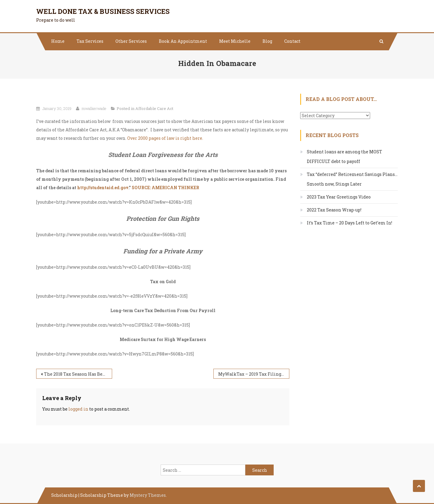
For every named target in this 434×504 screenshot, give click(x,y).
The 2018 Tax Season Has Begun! (78, 374)
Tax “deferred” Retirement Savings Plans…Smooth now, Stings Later (352, 179)
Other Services (131, 41)
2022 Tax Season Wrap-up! (334, 210)
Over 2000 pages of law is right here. (165, 138)
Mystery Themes (148, 495)
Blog (267, 41)
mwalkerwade (94, 108)
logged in (78, 409)
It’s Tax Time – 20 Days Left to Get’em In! (349, 223)
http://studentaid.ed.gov (103, 188)
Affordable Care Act (154, 108)
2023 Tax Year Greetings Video (339, 197)
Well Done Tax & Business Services (103, 11)
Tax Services (90, 41)
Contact (292, 41)
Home (58, 41)
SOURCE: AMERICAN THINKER (165, 188)
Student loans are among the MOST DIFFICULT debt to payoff (344, 157)
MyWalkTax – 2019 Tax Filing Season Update (254, 374)
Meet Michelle (235, 41)
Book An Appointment (183, 41)
